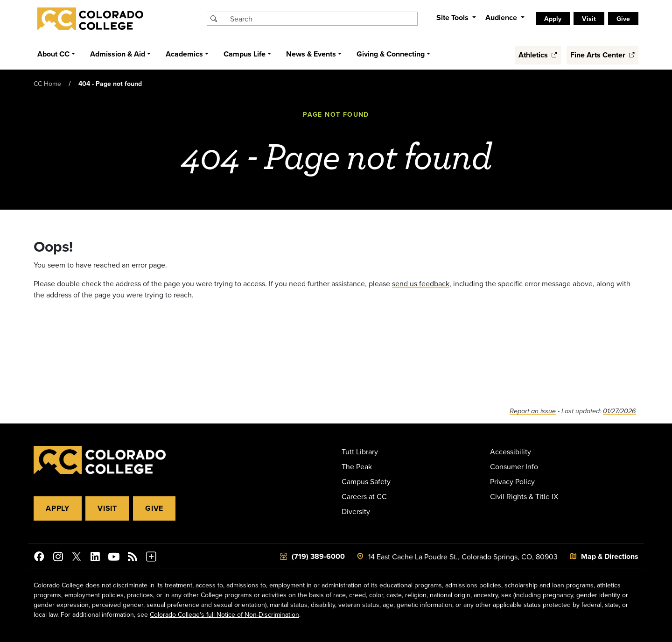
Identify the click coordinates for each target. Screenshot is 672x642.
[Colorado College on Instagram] (58, 558)
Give (623, 19)
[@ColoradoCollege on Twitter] (77, 558)
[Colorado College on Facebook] (39, 558)
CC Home (47, 84)
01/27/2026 (619, 411)
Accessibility (511, 452)
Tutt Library (360, 452)
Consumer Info (514, 466)
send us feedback (421, 283)
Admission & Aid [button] (118, 54)
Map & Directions (610, 556)
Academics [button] (184, 54)
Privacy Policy (512, 481)
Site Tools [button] (453, 18)
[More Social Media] (151, 558)
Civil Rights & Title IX (524, 496)
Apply (553, 19)
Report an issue (533, 411)
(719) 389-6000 (318, 556)
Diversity (356, 511)
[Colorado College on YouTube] (114, 558)
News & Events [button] (311, 54)
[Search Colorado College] (322, 19)
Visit (589, 19)
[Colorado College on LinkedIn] (95, 558)
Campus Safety (366, 481)
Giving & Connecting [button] (391, 54)
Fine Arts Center (602, 55)
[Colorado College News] (133, 558)
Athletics (538, 55)
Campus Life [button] (245, 54)
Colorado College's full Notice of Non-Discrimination (224, 614)
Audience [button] (502, 18)
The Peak (357, 466)
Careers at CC (364, 496)
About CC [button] (53, 54)
